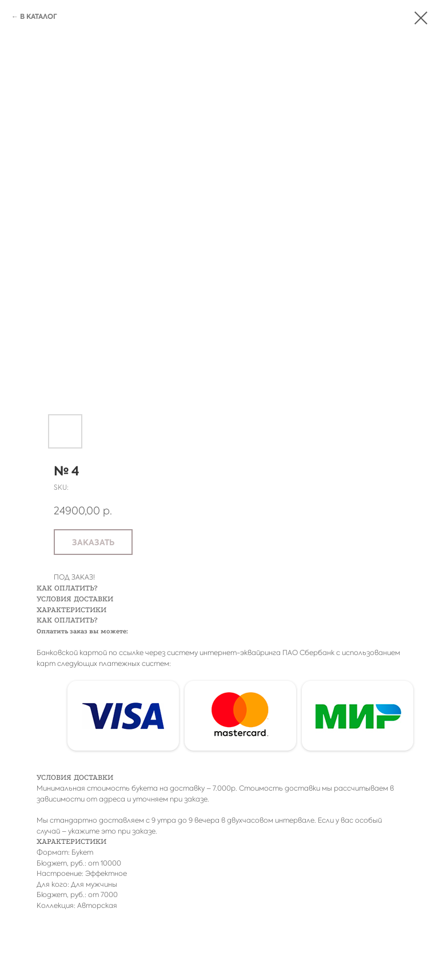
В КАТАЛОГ (39, 16)
